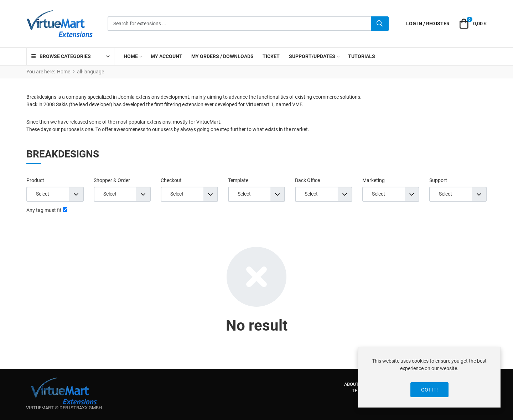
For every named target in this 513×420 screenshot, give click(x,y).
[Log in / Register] (428, 24)
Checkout (171, 180)
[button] (472, 24)
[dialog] (429, 377)
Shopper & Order (112, 180)
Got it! (429, 390)
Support (438, 180)
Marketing (374, 180)
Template (238, 180)
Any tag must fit (44, 210)
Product (35, 180)
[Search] (380, 24)
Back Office (307, 180)
